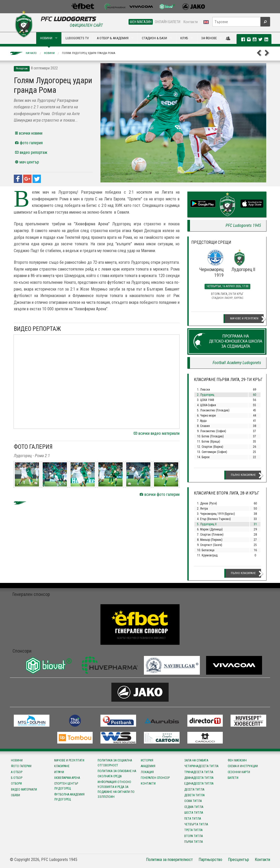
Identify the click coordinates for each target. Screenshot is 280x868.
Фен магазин (237, 760)
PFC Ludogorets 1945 (243, 225)
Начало (31, 53)
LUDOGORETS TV (77, 38)
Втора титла (193, 836)
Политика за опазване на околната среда (117, 774)
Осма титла (193, 801)
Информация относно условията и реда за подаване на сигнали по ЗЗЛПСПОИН (116, 790)
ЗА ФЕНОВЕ (209, 38)
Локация (147, 772)
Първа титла (193, 842)
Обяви (15, 795)
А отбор (17, 772)
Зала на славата (196, 760)
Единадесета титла (199, 784)
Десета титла (194, 790)
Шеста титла (194, 813)
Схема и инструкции (243, 766)
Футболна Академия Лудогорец (69, 797)
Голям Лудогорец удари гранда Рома (89, 53)
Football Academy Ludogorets (237, 363)
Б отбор (17, 778)
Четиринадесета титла (201, 766)
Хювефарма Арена (67, 778)
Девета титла (194, 795)
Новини (49, 53)
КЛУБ (184, 38)
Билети (233, 778)
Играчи (59, 772)
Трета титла (193, 830)
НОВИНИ (46, 38)
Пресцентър (238, 860)
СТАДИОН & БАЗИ (154, 38)
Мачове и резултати (244, 318)
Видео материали (24, 790)
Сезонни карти (239, 772)
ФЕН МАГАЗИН (141, 22)
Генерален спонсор (155, 778)
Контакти (191, 22)
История (147, 760)
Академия (148, 766)
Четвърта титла (196, 824)
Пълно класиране (243, 475)
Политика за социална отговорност (115, 763)
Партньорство (210, 860)
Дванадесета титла (199, 778)
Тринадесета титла (199, 772)
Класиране (62, 766)
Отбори (16, 784)
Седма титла (194, 807)
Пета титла (193, 819)
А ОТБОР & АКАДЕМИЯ (113, 38)
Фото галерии (21, 766)
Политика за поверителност (169, 860)
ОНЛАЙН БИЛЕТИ (168, 22)
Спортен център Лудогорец (66, 786)
